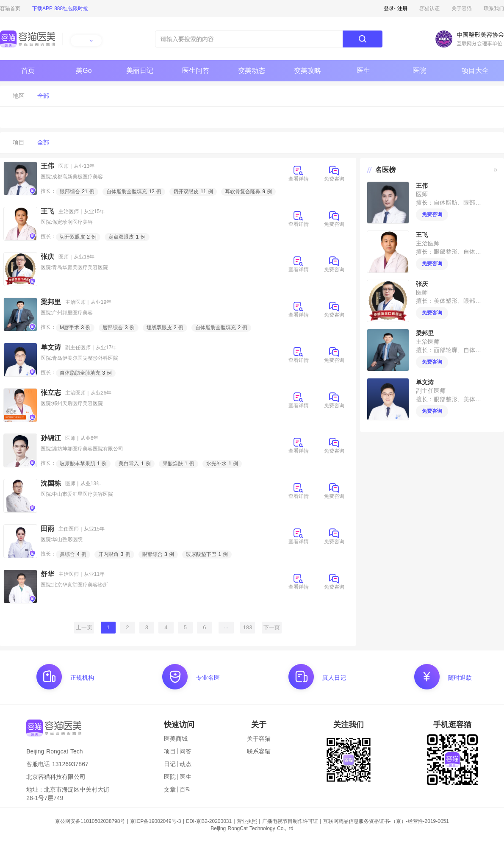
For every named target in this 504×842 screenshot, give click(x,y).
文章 (170, 789)
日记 (170, 764)
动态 (186, 764)
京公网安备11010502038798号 (90, 821)
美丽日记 (140, 71)
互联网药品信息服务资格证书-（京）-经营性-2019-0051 (386, 821)
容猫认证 (429, 8)
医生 (363, 71)
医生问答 (196, 71)
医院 (419, 71)
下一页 (272, 627)
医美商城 (176, 739)
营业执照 (247, 821)
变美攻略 (307, 71)
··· (226, 627)
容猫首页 (10, 8)
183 (248, 627)
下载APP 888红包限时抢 (60, 8)
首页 (28, 71)
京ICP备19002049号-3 (155, 821)
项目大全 (475, 71)
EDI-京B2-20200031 (209, 821)
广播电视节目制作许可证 (290, 821)
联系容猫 (259, 751)
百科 (186, 789)
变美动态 (252, 71)
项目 (170, 751)
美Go (84, 71)
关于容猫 (462, 8)
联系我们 (494, 8)
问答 (186, 751)
